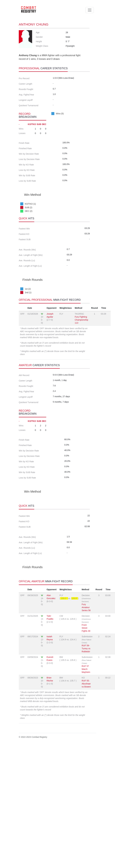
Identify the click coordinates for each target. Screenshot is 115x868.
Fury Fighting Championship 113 (82, 382)
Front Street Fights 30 (86, 750)
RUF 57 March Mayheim (86, 791)
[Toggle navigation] (90, 10)
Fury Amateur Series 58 (86, 730)
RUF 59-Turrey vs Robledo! (86, 771)
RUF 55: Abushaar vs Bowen (86, 806)
